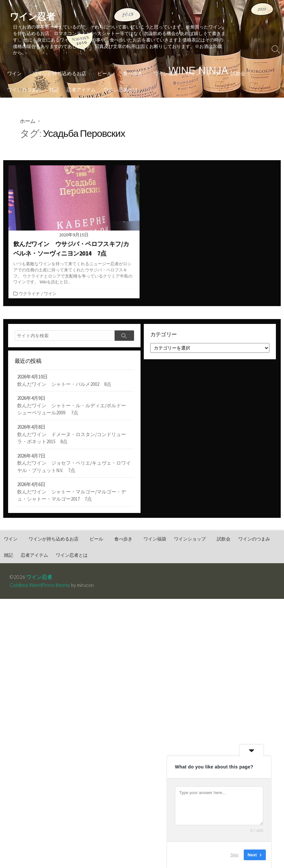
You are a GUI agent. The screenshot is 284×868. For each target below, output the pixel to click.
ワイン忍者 (40, 574)
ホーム (28, 117)
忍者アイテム (81, 85)
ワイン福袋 (162, 69)
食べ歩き (130, 69)
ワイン (14, 69)
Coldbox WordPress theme (40, 583)
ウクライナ (29, 290)
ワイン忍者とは (121, 85)
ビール (103, 69)
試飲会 (233, 69)
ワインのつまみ (24, 85)
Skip (235, 855)
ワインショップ (199, 69)
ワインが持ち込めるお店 (59, 69)
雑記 (54, 85)
